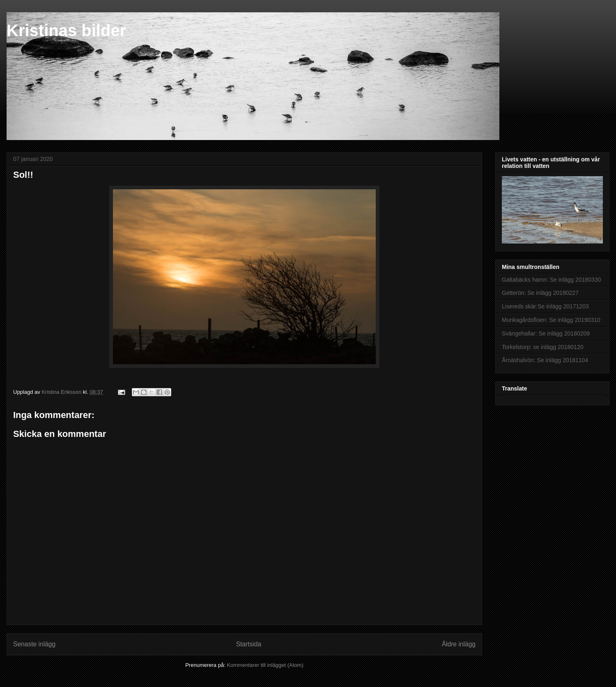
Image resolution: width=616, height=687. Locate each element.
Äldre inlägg (459, 644)
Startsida (249, 644)
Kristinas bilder (66, 30)
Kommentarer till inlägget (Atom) (265, 665)
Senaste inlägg (34, 644)
